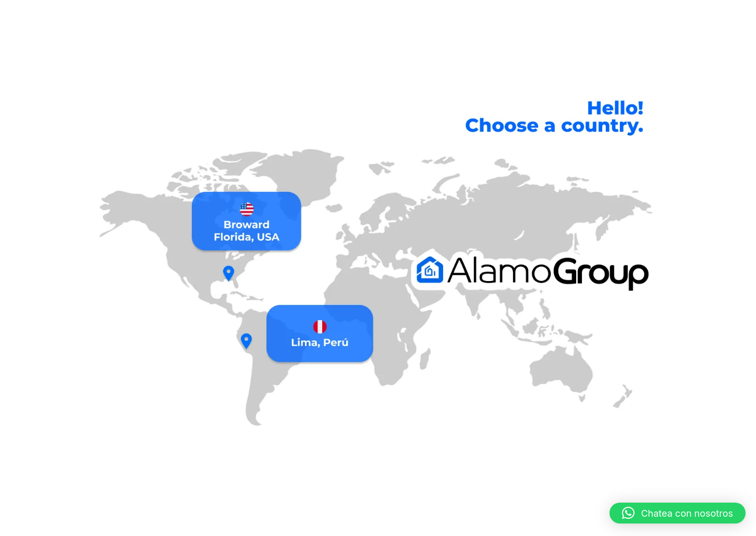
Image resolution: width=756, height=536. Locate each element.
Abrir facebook (435, 522)
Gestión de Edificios (172, 522)
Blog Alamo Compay (575, 522)
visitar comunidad (505, 522)
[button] (678, 513)
